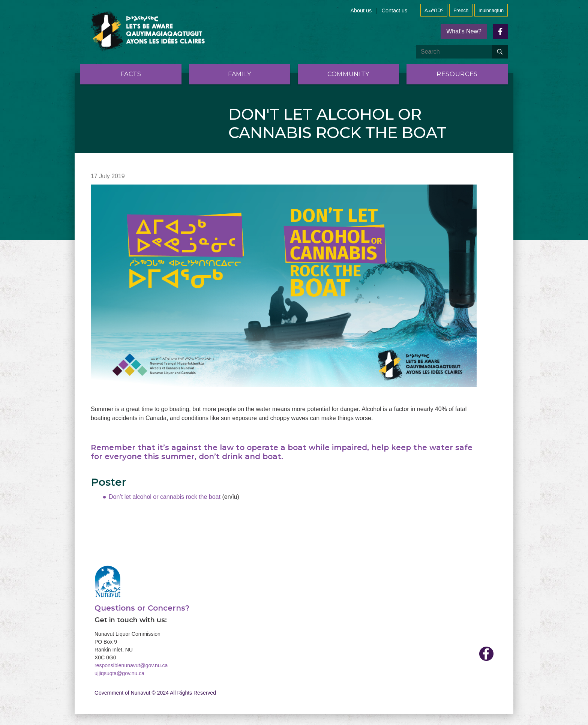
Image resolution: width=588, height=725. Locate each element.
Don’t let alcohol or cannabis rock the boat (165, 497)
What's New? (464, 31)
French (461, 10)
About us (361, 11)
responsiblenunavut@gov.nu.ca (131, 665)
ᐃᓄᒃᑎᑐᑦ (434, 10)
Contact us (394, 11)
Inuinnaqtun (491, 10)
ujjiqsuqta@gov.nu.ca (119, 673)
